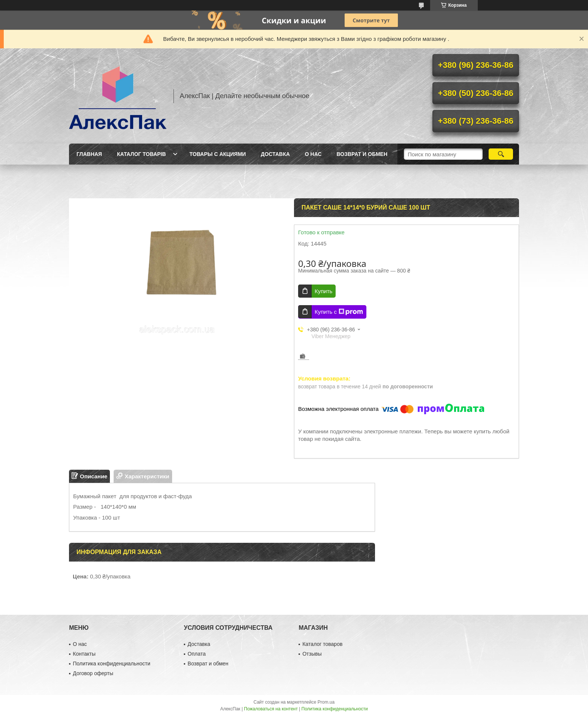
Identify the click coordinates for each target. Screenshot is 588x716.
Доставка (275, 154)
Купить (323, 291)
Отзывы (312, 654)
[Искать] (501, 154)
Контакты (84, 654)
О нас (313, 154)
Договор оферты (93, 673)
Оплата (196, 654)
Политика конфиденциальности (112, 664)
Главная (89, 154)
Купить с (339, 312)
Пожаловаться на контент (271, 709)
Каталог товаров (322, 644)
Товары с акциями (217, 154)
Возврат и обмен (362, 154)
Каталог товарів (141, 154)
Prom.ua (326, 702)
